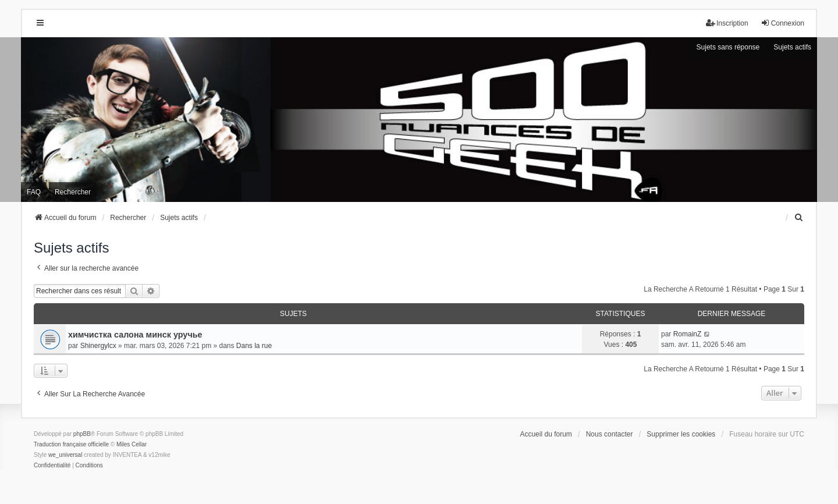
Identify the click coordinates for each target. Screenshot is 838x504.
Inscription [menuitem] (727, 23)
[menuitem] (799, 218)
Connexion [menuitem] (782, 23)
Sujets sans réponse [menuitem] (728, 47)
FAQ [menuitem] (34, 192)
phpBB (82, 434)
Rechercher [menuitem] (73, 192)
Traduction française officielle (71, 444)
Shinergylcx (98, 346)
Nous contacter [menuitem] (610, 434)
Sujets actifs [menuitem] (792, 47)
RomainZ (688, 334)
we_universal (65, 455)
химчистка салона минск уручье (135, 335)
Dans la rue (254, 346)
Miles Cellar (132, 444)
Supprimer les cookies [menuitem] (681, 434)
